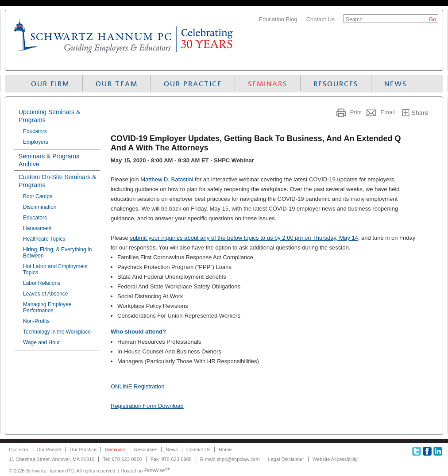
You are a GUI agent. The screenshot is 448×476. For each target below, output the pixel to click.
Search (354, 19)
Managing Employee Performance (47, 307)
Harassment (37, 228)
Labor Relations (42, 283)
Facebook (427, 451)
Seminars (268, 84)
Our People (49, 449)
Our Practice (193, 84)
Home (225, 449)
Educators (35, 131)
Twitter (417, 451)
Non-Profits (36, 321)
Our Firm (50, 84)
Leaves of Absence (45, 294)
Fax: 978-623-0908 (171, 459)
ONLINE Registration (137, 386)
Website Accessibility (335, 459)
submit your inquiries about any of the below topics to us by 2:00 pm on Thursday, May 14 (244, 238)
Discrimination (40, 207)
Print (356, 112)
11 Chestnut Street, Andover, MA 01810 (52, 459)
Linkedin (438, 451)
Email (388, 112)
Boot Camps (38, 196)
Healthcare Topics (44, 239)
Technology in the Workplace (57, 332)
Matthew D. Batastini (167, 179)
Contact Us (321, 19)
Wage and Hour (42, 342)
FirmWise (157, 470)
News (396, 84)
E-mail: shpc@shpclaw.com (230, 459)
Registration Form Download (147, 406)
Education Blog (278, 19)
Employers (36, 142)
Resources (336, 84)
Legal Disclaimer (286, 459)
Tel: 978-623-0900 (122, 459)
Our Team (117, 84)
